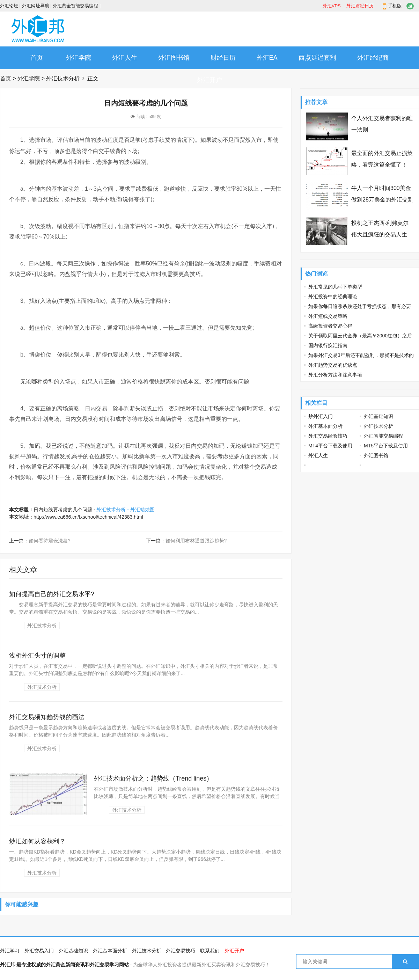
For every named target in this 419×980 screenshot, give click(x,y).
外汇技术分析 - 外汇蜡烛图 (125, 510)
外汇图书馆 (174, 58)
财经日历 (223, 58)
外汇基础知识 (378, 416)
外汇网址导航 (36, 6)
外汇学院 (79, 58)
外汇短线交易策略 (328, 316)
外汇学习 (10, 951)
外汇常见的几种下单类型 (335, 287)
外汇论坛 (9, 6)
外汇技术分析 (63, 78)
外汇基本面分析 (325, 426)
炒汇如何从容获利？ (37, 841)
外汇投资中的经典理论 (333, 297)
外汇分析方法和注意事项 (335, 375)
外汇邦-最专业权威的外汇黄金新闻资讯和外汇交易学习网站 (64, 965)
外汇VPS (332, 6)
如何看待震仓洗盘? (50, 541)
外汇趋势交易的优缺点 (333, 365)
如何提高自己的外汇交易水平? (52, 594)
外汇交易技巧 (181, 951)
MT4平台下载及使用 (330, 446)
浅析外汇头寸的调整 (37, 656)
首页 (37, 58)
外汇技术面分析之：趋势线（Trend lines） (153, 778)
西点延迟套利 (317, 58)
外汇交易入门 (39, 951)
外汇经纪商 (373, 58)
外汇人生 (125, 58)
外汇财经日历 (360, 6)
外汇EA (267, 58)
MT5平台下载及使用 (386, 446)
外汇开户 (209, 80)
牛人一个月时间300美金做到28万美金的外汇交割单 (382, 200)
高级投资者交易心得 (330, 326)
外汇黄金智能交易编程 (75, 6)
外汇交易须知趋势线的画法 (47, 717)
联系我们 (210, 951)
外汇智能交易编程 (383, 436)
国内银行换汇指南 (328, 345)
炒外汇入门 (321, 416)
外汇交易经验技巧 (328, 436)
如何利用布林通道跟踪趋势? (196, 541)
